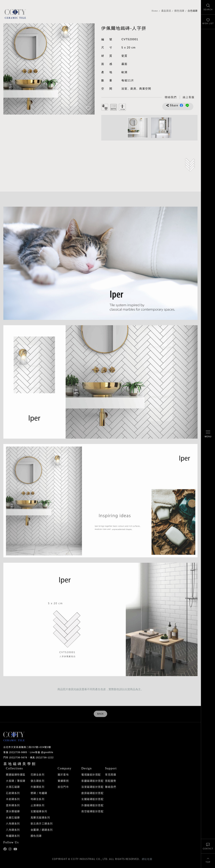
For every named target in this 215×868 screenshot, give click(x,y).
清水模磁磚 (13, 811)
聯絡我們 (111, 787)
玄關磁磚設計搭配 (92, 799)
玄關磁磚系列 (39, 811)
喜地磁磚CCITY (15, 14)
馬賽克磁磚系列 (40, 818)
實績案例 (63, 781)
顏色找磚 (179, 11)
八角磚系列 (13, 830)
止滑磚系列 (38, 805)
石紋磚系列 (13, 793)
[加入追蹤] (88, 109)
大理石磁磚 (13, 787)
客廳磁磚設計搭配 (92, 781)
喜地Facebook (5, 849)
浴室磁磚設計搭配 (92, 787)
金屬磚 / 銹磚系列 (42, 830)
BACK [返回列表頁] (100, 714)
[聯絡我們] (208, 846)
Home (155, 11)
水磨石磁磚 (13, 818)
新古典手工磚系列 (42, 824)
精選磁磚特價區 (16, 775)
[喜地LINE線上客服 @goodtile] (189, 97)
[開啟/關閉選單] (208, 434)
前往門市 (63, 787)
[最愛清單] (208, 22)
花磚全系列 (38, 775)
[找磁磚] (208, 7)
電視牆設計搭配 (91, 775)
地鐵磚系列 (13, 836)
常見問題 (111, 775)
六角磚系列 (13, 824)
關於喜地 (63, 775)
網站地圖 (147, 859)
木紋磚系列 (13, 799)
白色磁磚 (193, 11)
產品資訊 (166, 11)
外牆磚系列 (38, 787)
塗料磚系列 (13, 805)
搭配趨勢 (111, 781)
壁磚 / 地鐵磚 (39, 793)
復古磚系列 (38, 781)
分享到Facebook (181, 105)
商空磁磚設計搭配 (92, 811)
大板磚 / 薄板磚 (16, 781)
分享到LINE (187, 105)
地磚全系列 (38, 799)
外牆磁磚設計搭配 (92, 805)
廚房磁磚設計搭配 (92, 793)
